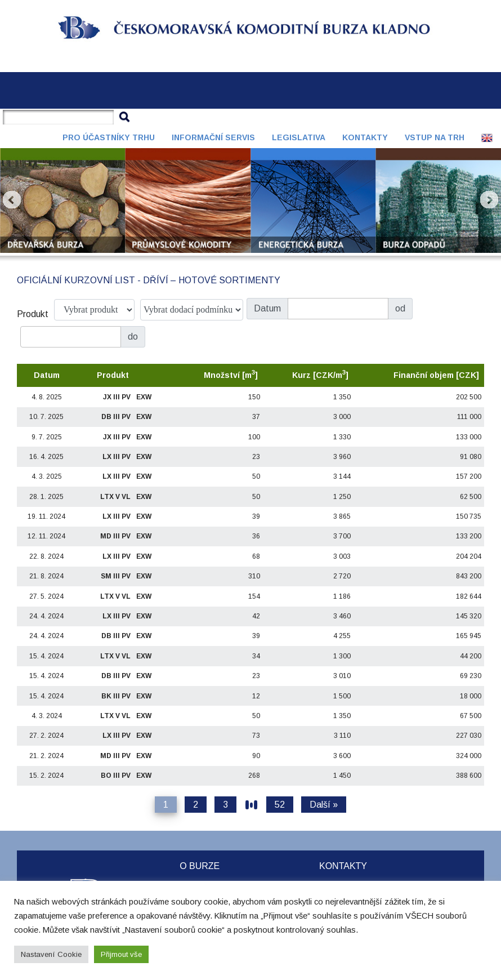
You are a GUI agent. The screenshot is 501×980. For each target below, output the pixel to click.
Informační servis (213, 137)
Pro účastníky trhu (109, 137)
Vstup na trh (435, 137)
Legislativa (299, 137)
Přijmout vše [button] (121, 954)
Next (489, 200)
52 (280, 805)
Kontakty (365, 137)
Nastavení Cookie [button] (51, 954)
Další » (324, 805)
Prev (12, 200)
